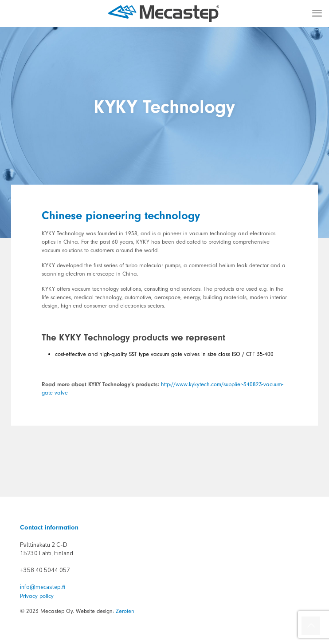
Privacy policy (37, 596)
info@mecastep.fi (43, 587)
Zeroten (125, 611)
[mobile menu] (317, 13)
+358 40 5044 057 (45, 570)
